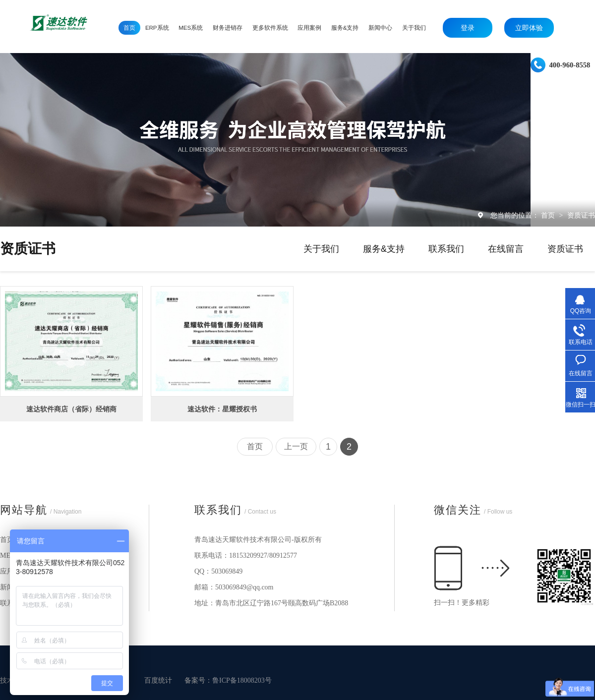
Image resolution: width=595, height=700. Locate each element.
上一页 (296, 446)
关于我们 (321, 249)
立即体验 (529, 28)
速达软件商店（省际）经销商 (71, 409)
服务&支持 (384, 249)
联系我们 (446, 249)
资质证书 (581, 215)
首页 (549, 215)
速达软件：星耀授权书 (222, 409)
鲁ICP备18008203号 (242, 680)
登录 (468, 28)
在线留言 (506, 249)
